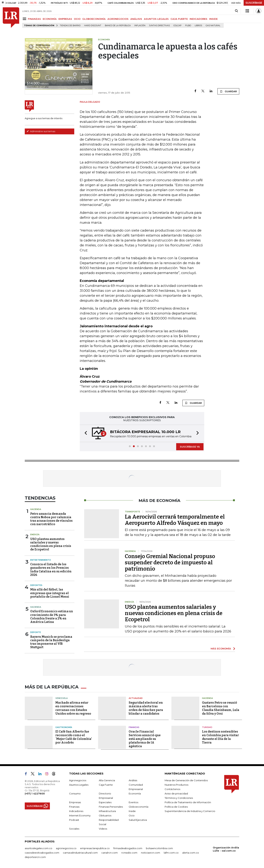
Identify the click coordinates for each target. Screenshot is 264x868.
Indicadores (76, 811)
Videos (103, 829)
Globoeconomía (139, 807)
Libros (198, 26)
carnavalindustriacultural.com (80, 853)
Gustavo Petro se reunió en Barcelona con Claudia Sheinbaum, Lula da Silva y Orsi (221, 708)
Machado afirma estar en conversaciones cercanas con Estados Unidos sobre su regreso (73, 708)
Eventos (133, 802)
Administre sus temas (41, 131)
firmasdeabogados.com (128, 848)
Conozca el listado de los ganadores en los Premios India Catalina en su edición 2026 (51, 570)
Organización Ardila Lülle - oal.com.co (226, 849)
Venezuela (62, 698)
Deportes (36, 585)
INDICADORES (198, 19)
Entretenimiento (41, 560)
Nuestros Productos (176, 785)
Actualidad (136, 698)
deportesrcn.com (35, 857)
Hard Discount (93, 26)
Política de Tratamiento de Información (188, 802)
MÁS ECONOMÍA (221, 649)
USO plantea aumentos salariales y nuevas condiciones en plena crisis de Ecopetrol (51, 544)
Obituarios (105, 815)
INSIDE (213, 19)
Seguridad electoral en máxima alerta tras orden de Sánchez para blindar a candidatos (146, 708)
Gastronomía (64, 727)
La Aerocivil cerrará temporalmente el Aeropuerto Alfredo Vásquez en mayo (175, 520)
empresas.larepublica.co (95, 848)
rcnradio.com (129, 853)
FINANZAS (34, 19)
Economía (135, 794)
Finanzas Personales (111, 807)
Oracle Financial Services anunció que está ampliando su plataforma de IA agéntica (145, 739)
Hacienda (36, 509)
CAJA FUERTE (179, 19)
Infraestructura (107, 811)
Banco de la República (118, 26)
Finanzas (134, 727)
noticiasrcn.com (151, 853)
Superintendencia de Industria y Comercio (190, 811)
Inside (132, 811)
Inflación (140, 26)
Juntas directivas (159, 26)
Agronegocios (78, 780)
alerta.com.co (191, 853)
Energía (35, 534)
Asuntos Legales (79, 785)
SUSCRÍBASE (254, 3)
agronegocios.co (66, 848)
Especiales (105, 802)
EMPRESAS (65, 19)
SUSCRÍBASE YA (190, 447)
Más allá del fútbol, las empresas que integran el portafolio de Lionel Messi (50, 593)
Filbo (188, 26)
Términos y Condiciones (179, 798)
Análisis (133, 780)
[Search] (236, 11)
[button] (85, 433)
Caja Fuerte (106, 785)
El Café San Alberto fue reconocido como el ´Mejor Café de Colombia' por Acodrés (74, 737)
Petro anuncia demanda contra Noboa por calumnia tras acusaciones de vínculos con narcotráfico (51, 519)
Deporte (36, 632)
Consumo (75, 794)
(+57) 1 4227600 (35, 794)
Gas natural (213, 26)
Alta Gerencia (107, 780)
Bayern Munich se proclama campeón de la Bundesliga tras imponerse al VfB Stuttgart (51, 642)
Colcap (177, 26)
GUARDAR (228, 91)
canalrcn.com (110, 853)
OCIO (77, 19)
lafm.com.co (171, 853)
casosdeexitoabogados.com (42, 853)
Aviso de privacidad (176, 794)
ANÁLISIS (136, 19)
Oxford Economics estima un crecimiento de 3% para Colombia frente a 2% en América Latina (52, 617)
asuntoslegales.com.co (38, 848)
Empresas (75, 802)
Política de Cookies (176, 807)
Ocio (132, 815)
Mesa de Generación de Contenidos (186, 780)
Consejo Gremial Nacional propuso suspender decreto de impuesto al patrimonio (170, 562)
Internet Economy (80, 815)
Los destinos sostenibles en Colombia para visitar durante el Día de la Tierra (220, 737)
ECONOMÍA (50, 19)
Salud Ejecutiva (138, 820)
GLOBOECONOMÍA (94, 19)
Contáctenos (172, 789)
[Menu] (25, 19)
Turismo (207, 727)
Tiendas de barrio (70, 26)
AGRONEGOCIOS (118, 19)
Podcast (74, 820)
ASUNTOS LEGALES (156, 19)
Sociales (74, 829)
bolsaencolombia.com (159, 848)
